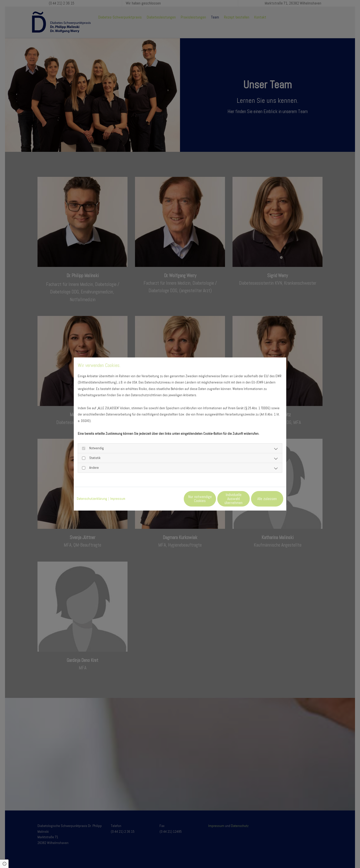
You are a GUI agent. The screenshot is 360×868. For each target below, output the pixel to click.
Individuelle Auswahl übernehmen (213, 498)
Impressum (118, 499)
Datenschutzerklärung (92, 499)
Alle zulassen (260, 498)
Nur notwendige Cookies (165, 498)
